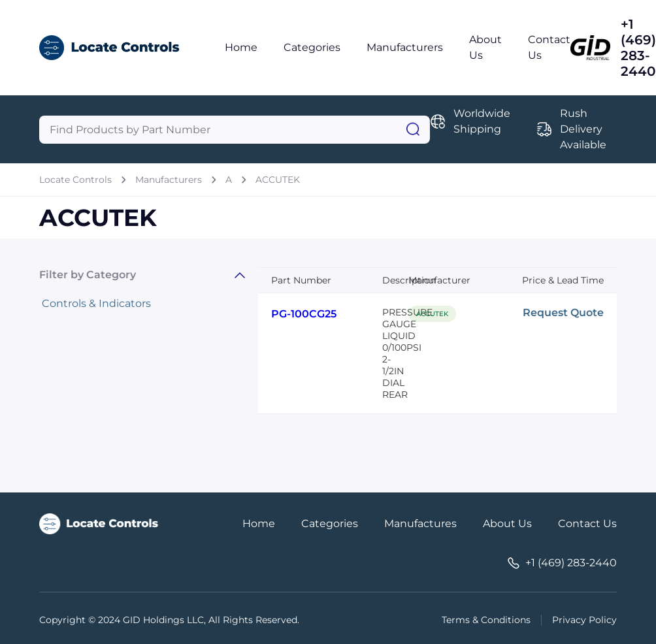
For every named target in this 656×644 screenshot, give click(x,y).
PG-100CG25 (304, 314)
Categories (312, 47)
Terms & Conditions (486, 620)
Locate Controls (75, 180)
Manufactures (420, 523)
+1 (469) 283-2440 (638, 48)
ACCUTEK (278, 180)
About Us (507, 523)
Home (241, 47)
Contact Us (587, 523)
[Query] (235, 130)
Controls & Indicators (96, 303)
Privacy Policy (584, 620)
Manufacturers (405, 47)
